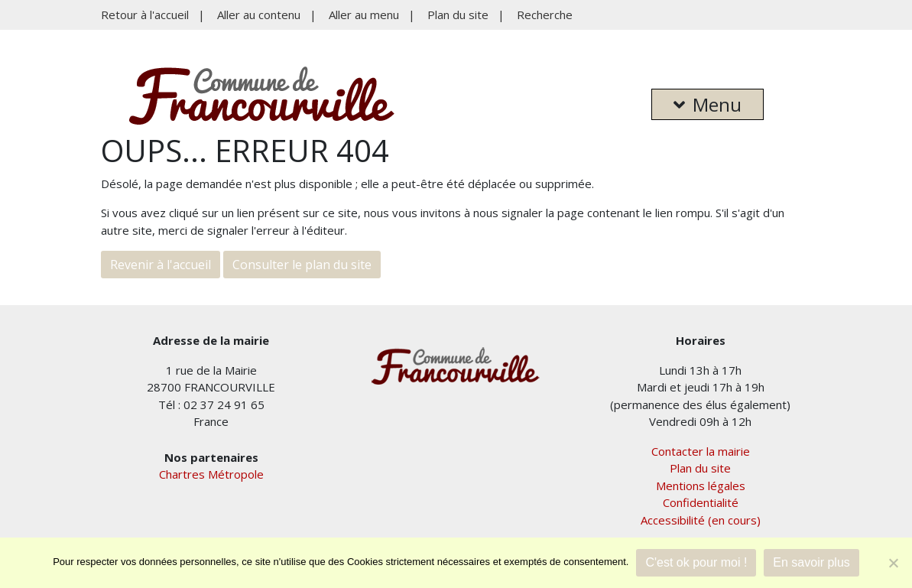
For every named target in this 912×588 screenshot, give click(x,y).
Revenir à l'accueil (161, 265)
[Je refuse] (893, 563)
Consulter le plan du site (302, 265)
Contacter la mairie (701, 451)
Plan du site (458, 15)
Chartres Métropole (211, 474)
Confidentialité (701, 502)
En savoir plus (811, 562)
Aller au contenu (259, 15)
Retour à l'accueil (145, 15)
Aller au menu (364, 15)
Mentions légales (701, 486)
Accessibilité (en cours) (701, 520)
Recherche (545, 15)
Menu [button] (708, 104)
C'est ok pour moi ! (696, 562)
